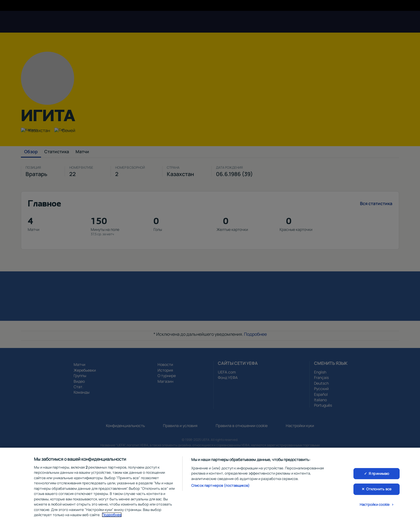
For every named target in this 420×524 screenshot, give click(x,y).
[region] (210, 486)
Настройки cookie (375, 504)
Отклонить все (379, 489)
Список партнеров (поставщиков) (220, 485)
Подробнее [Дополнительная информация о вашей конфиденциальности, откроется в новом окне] (112, 515)
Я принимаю (379, 473)
